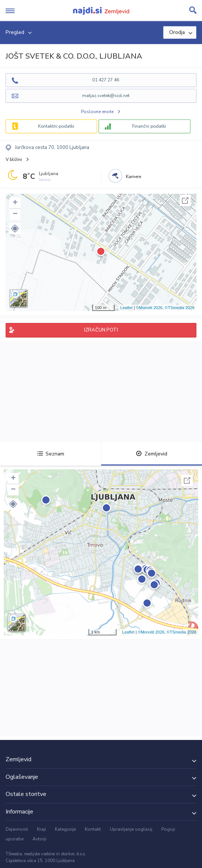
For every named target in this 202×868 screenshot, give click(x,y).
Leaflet (126, 308)
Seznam (51, 454)
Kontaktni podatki (56, 126)
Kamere (133, 177)
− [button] (15, 214)
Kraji (41, 829)
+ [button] (15, 203)
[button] (15, 228)
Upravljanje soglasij (131, 829)
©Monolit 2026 (149, 308)
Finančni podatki (149, 126)
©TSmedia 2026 (180, 308)
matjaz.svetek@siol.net (106, 96)
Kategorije (65, 829)
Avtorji (39, 839)
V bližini (14, 159)
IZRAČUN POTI (101, 330)
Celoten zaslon (185, 200)
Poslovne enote (97, 112)
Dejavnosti (17, 829)
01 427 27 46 (106, 80)
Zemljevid (152, 454)
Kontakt (93, 829)
